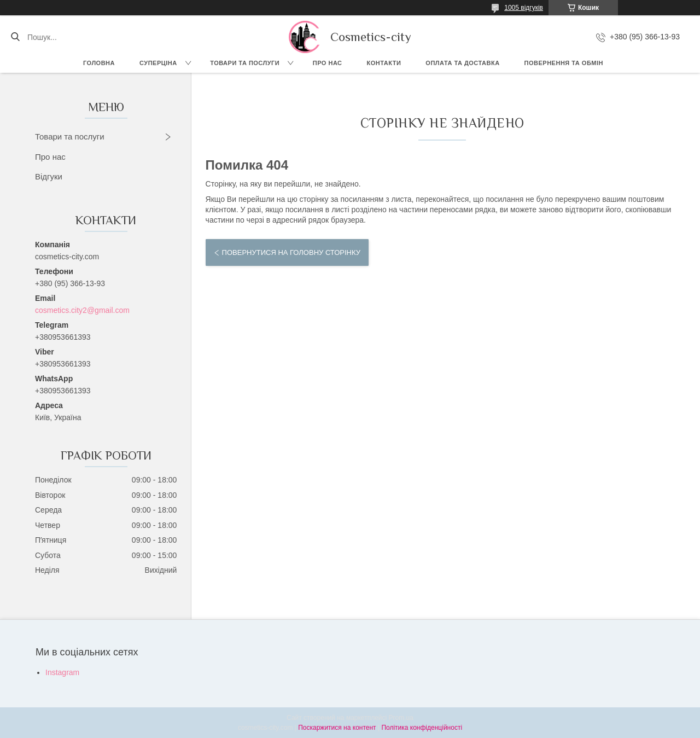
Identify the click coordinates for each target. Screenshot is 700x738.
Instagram (62, 672)
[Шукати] (15, 37)
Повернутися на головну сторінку (291, 252)
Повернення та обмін (564, 63)
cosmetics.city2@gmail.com (82, 310)
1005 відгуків (524, 8)
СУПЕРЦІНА (158, 63)
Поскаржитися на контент (337, 728)
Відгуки (49, 176)
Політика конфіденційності (422, 728)
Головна (99, 63)
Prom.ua (401, 718)
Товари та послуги (245, 63)
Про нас (328, 63)
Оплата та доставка (462, 63)
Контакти (384, 63)
